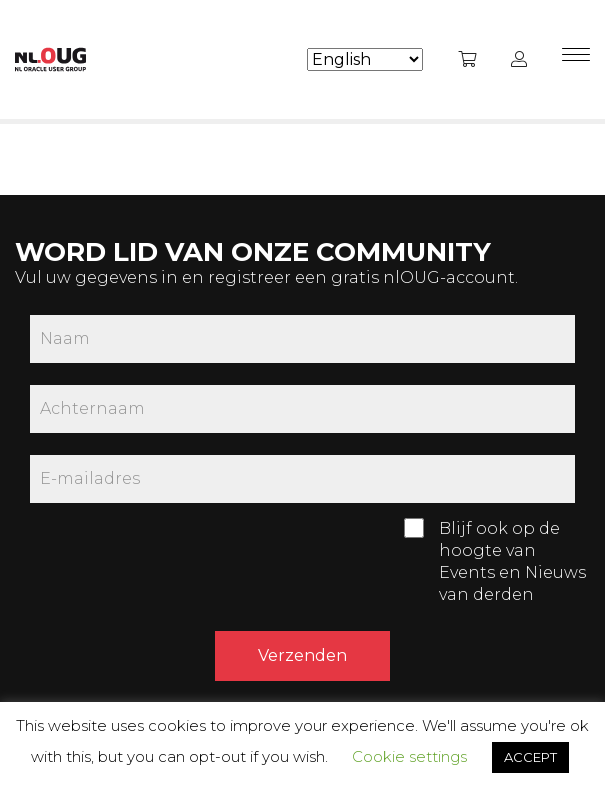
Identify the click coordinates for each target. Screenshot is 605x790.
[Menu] (576, 60)
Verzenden (302, 655)
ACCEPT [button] (530, 757)
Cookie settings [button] (409, 756)
